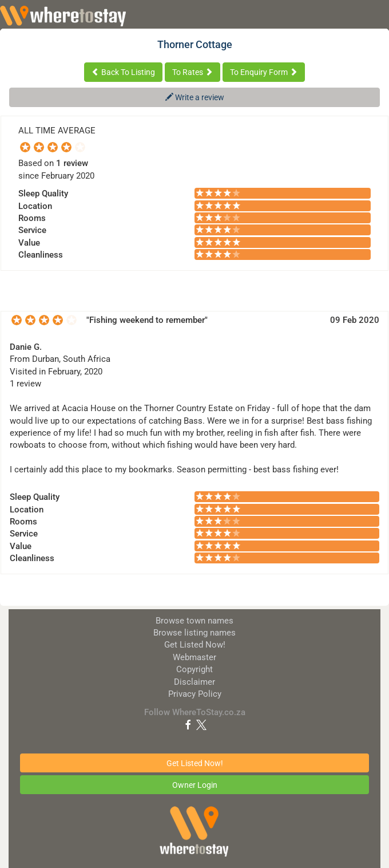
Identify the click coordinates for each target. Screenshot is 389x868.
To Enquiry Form (264, 72)
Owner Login (195, 785)
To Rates (192, 72)
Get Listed (195, 645)
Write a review (195, 97)
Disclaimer (194, 682)
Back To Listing (123, 72)
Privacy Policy (195, 694)
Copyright (194, 669)
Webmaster (194, 657)
